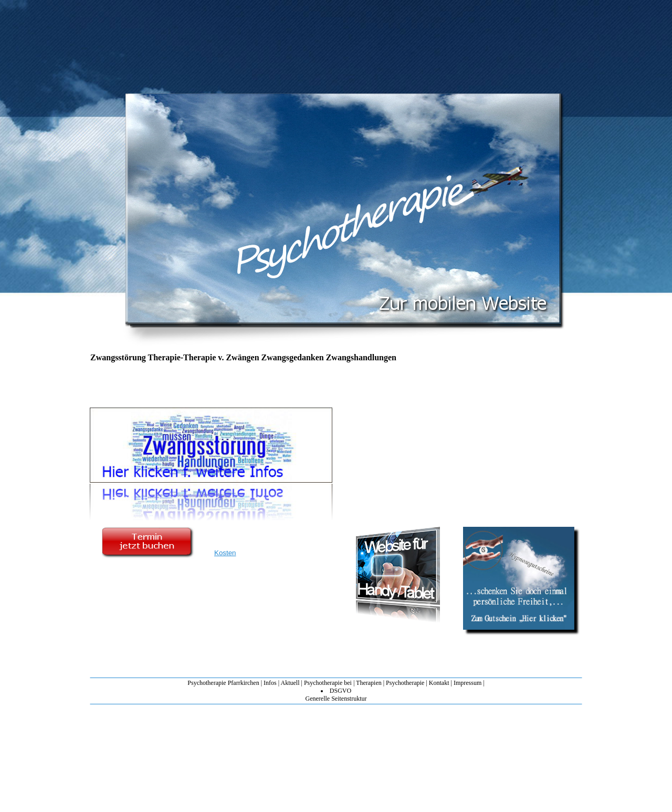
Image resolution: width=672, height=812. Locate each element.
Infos (270, 683)
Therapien (369, 683)
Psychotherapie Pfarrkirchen (223, 683)
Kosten (225, 553)
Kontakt (439, 683)
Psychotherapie (405, 683)
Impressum (468, 683)
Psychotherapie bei (328, 683)
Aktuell (290, 683)
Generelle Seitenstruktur (336, 699)
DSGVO (340, 691)
